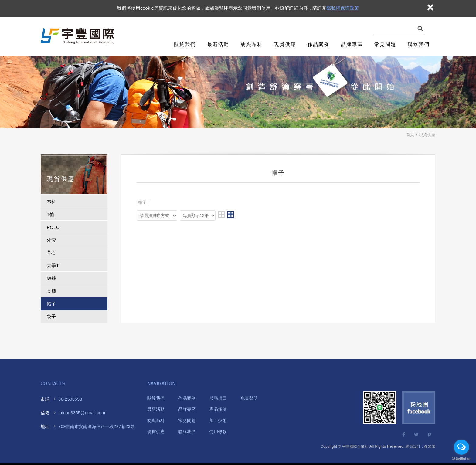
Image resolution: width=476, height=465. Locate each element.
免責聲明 (249, 398)
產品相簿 (218, 409)
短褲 (51, 278)
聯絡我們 (419, 44)
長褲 (51, 291)
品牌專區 (352, 44)
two (222, 215)
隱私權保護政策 (343, 8)
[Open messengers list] (461, 447)
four (230, 215)
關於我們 (185, 44)
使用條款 (218, 432)
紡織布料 (252, 44)
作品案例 (318, 44)
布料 (51, 202)
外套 (51, 240)
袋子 (51, 316)
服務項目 (218, 398)
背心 (51, 253)
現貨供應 (285, 44)
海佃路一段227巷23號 (93, 427)
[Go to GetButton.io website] (461, 459)
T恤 (51, 214)
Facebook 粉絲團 (419, 407)
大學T (53, 265)
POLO (53, 227)
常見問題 (385, 44)
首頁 (410, 135)
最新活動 (218, 44)
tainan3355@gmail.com (82, 413)
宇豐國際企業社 (78, 36)
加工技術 (218, 420)
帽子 (51, 304)
